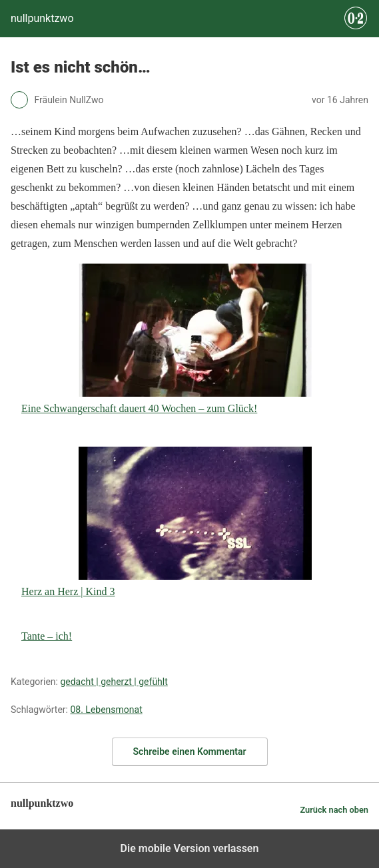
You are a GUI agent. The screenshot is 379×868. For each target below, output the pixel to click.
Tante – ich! (47, 636)
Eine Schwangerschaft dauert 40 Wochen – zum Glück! (167, 339)
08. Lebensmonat (106, 710)
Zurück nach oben (334, 810)
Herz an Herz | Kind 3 (167, 522)
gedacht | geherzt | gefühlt (114, 682)
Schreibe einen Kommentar (190, 752)
